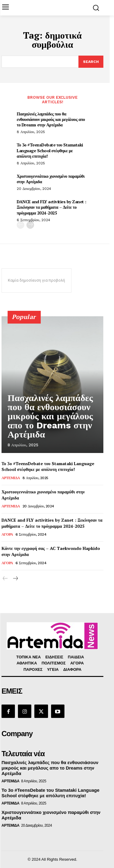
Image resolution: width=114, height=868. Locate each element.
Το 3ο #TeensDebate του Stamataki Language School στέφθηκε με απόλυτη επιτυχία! (50, 150)
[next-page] (30, 225)
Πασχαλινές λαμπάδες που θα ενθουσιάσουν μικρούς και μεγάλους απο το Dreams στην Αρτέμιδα (51, 119)
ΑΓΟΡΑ (7, 534)
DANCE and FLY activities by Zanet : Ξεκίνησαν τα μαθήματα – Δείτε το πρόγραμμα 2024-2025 (52, 207)
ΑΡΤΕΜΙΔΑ (11, 478)
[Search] (91, 62)
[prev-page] (21, 225)
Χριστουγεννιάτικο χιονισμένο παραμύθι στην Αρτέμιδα (51, 179)
